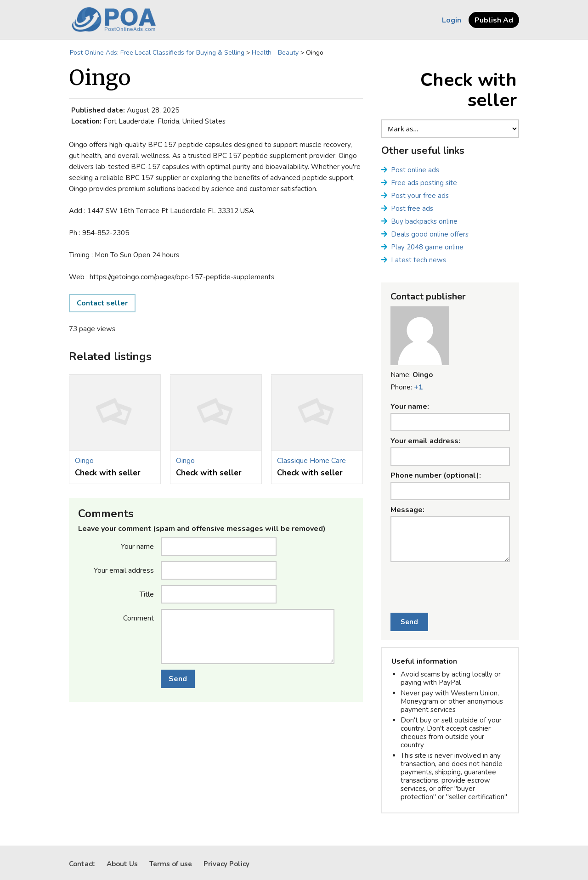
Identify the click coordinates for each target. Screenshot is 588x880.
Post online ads (415, 170)
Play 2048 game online (427, 247)
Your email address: (425, 441)
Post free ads (412, 209)
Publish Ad (494, 20)
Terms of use (171, 864)
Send (178, 679)
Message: (407, 510)
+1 (418, 387)
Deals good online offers (430, 234)
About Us (122, 864)
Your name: (410, 406)
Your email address (124, 570)
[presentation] (450, 582)
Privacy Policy (226, 864)
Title (147, 594)
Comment (139, 618)
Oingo (84, 461)
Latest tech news (418, 260)
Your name (137, 546)
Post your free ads (420, 196)
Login (452, 20)
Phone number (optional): (436, 475)
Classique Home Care (311, 461)
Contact (82, 864)
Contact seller (102, 303)
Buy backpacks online (424, 221)
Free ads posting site (424, 183)
